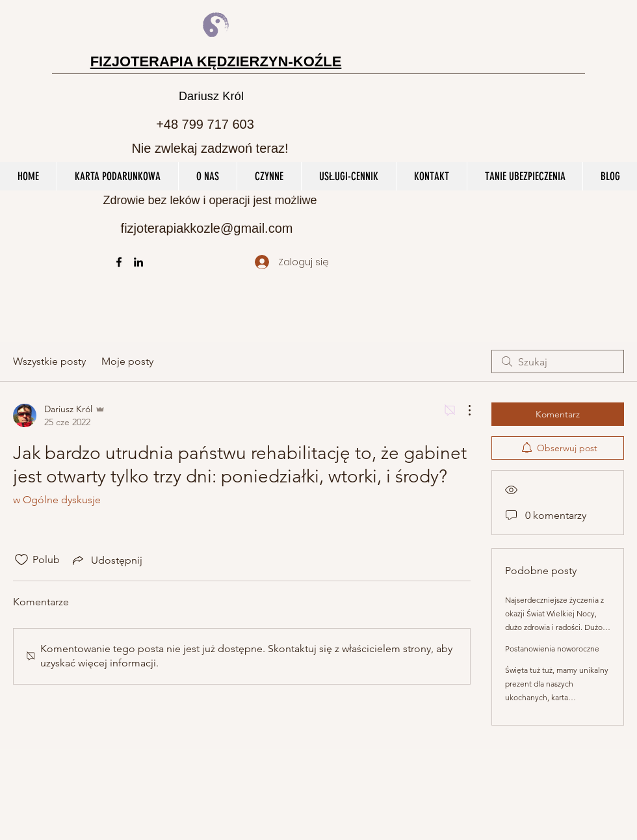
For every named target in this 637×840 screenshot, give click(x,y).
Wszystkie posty (49, 361)
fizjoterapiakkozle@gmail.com (207, 228)
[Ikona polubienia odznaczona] (21, 560)
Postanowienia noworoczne (552, 649)
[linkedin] (138, 262)
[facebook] (119, 262)
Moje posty (127, 361)
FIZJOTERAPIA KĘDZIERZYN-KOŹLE (216, 61)
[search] (558, 361)
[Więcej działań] (463, 410)
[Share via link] (106, 560)
